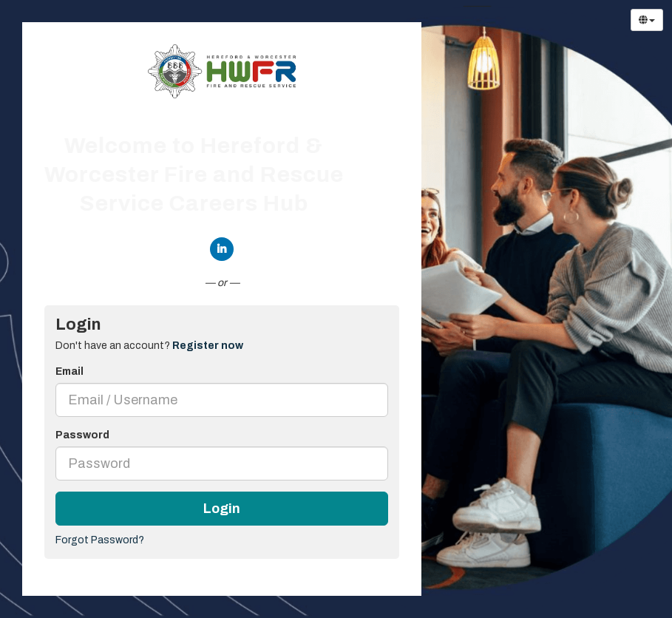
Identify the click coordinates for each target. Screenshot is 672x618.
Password (82, 435)
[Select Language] (647, 20)
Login (222, 509)
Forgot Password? (100, 540)
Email (69, 371)
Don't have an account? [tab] (149, 346)
